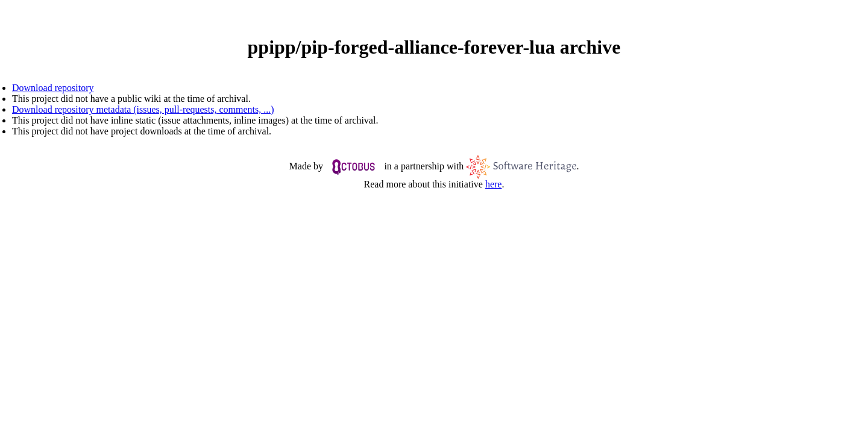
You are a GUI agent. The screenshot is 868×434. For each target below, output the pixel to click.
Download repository (53, 88)
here (494, 184)
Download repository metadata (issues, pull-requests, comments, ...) (143, 109)
